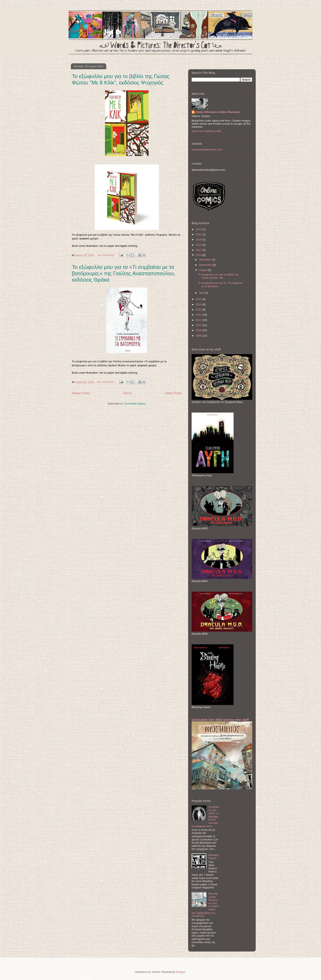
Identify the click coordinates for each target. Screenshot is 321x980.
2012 (199, 315)
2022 (199, 229)
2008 (199, 336)
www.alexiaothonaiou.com (207, 150)
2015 (199, 299)
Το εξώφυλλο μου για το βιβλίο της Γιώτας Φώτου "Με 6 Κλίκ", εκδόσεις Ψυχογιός (121, 79)
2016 (199, 255)
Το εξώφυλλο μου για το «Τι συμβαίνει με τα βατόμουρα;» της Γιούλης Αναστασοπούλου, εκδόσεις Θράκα (124, 273)
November (206, 260)
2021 (199, 234)
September (206, 265)
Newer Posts (81, 393)
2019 (199, 239)
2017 (199, 250)
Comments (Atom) (135, 404)
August (203, 270)
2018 (199, 245)
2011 (199, 320)
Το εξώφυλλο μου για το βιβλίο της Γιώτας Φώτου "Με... (218, 276)
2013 (199, 310)
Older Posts (173, 393)
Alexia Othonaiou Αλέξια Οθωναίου (218, 112)
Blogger (181, 972)
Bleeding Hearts (214, 857)
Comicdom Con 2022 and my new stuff (220, 720)
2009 (199, 330)
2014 (199, 304)
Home (128, 393)
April (202, 293)
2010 (199, 325)
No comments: (106, 255)
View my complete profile (206, 131)
